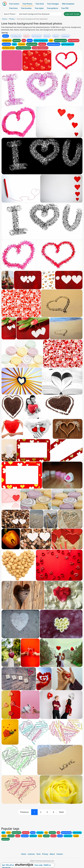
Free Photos (27, 4)
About (52, 854)
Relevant (47, 36)
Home (5, 19)
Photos (12, 19)
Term (38, 854)
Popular (56, 36)
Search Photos (9, 14)
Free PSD (65, 8)
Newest (26, 36)
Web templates (68, 4)
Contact (60, 854)
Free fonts (40, 4)
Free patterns (52, 8)
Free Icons (13, 8)
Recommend (37, 36)
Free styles (39, 8)
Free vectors (14, 4)
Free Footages (53, 4)
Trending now (16, 36)
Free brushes (26, 8)
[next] (61, 812)
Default (6, 36)
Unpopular (65, 36)
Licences (31, 854)
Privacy (45, 854)
